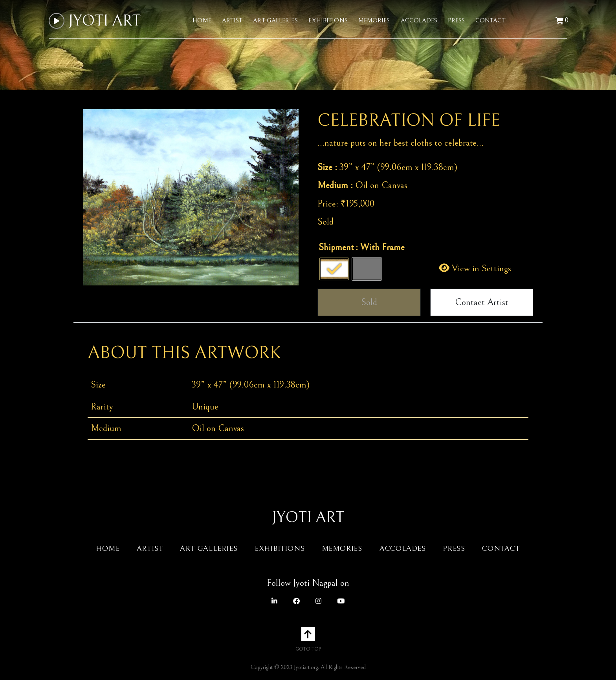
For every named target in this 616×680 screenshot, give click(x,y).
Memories (374, 20)
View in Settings (475, 269)
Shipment (336, 247)
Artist (232, 20)
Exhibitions (328, 20)
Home (202, 20)
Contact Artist (482, 302)
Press (456, 20)
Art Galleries (275, 20)
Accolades (419, 20)
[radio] (334, 269)
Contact (490, 20)
